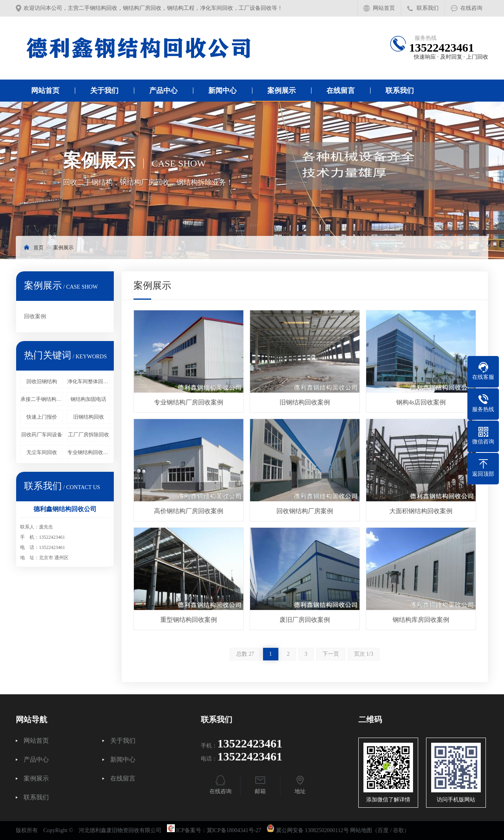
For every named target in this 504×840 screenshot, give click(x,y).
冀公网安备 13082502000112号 (312, 830)
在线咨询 (471, 8)
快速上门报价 (42, 417)
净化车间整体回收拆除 (89, 381)
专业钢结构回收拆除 (89, 452)
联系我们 (428, 8)
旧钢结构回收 (89, 417)
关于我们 (104, 91)
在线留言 (341, 91)
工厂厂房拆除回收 (89, 435)
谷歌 (398, 830)
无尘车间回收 (42, 452)
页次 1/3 (364, 654)
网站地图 (361, 830)
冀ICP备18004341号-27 (234, 830)
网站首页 (384, 8)
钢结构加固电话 (88, 399)
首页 (39, 248)
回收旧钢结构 (42, 381)
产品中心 (163, 91)
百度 (383, 830)
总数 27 (245, 654)
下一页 (331, 654)
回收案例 (35, 316)
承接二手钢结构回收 (42, 399)
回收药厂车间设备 (42, 435)
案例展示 (282, 91)
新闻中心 (222, 91)
